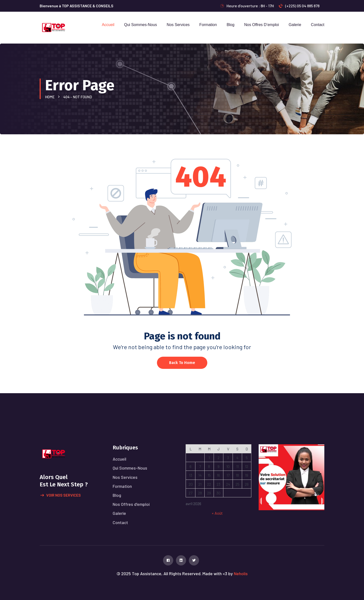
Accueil (108, 25)
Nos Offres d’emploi (261, 25)
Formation (208, 25)
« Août (217, 513)
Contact (318, 25)
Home (50, 97)
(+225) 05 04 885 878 (299, 6)
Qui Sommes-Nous (141, 25)
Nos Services (178, 25)
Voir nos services (61, 495)
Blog (230, 25)
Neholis (241, 573)
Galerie (295, 25)
